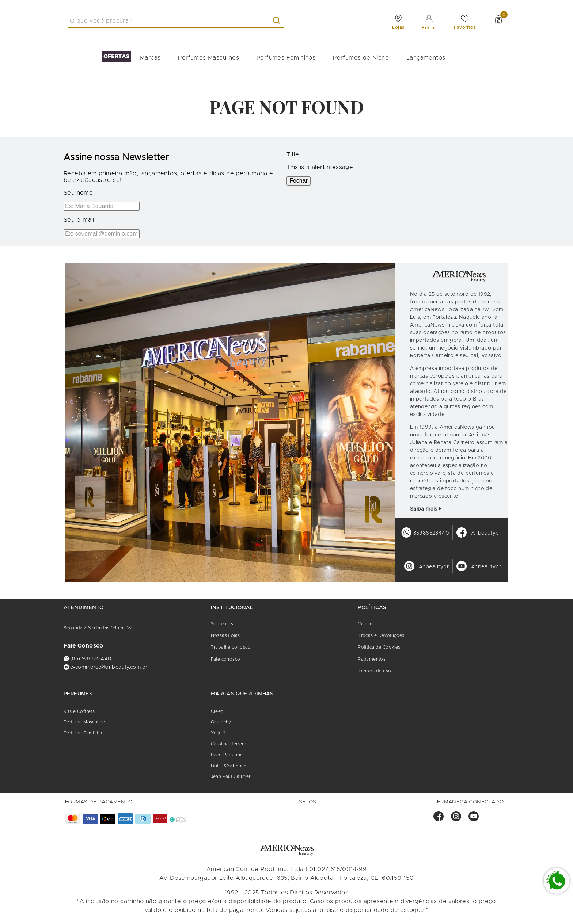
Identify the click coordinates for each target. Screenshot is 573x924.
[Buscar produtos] (278, 21)
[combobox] (176, 21)
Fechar (299, 181)
